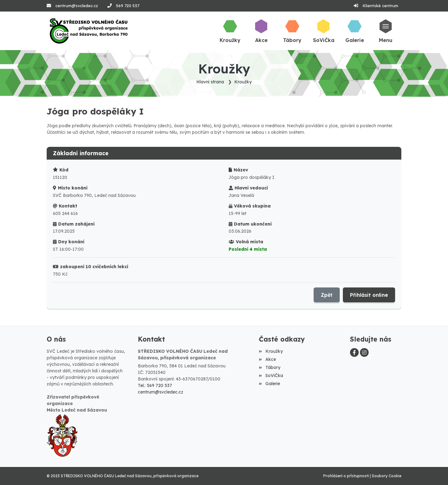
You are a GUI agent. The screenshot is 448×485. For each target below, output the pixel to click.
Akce (267, 359)
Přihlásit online (369, 295)
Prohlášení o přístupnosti (346, 476)
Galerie (269, 384)
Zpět (327, 295)
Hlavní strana (210, 82)
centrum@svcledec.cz (77, 6)
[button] (386, 31)
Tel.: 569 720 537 (155, 385)
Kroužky (243, 82)
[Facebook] (354, 352)
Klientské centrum (380, 6)
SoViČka (271, 375)
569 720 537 (128, 6)
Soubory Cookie (387, 476)
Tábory (269, 367)
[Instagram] (364, 352)
